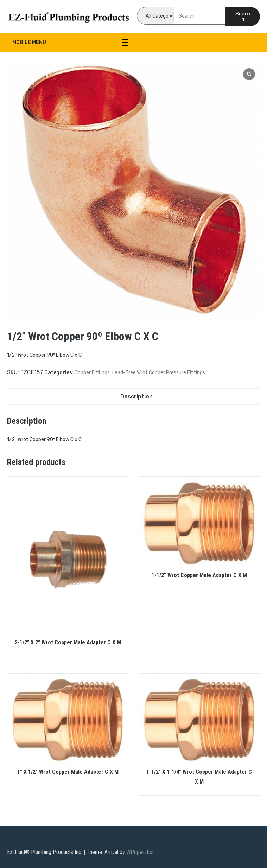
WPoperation (141, 852)
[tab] (136, 397)
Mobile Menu (70, 43)
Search (243, 16)
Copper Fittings (92, 373)
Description (136, 397)
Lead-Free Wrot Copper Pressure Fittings (159, 373)
